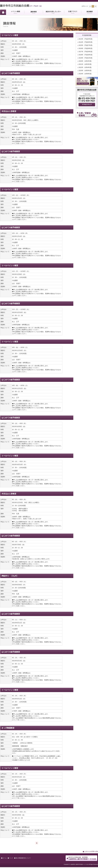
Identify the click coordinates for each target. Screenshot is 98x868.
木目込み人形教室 (9, 111)
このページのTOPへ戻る (91, 851)
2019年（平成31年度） (86, 58)
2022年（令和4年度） (86, 67)
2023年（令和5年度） (86, 71)
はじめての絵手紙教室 (11, 73)
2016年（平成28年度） (86, 48)
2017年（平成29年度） (86, 52)
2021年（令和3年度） (86, 64)
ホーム (3, 13)
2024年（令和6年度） (86, 74)
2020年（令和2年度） (86, 61)
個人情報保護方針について (23, 858)
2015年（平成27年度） (86, 45)
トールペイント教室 (10, 35)
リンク (11, 858)
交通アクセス (73, 13)
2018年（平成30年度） (86, 55)
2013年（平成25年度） (86, 39)
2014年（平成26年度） (86, 42)
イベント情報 (15, 13)
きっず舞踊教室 (8, 728)
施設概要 (90, 13)
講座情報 (34, 13)
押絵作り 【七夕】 (10, 576)
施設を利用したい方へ (53, 13)
